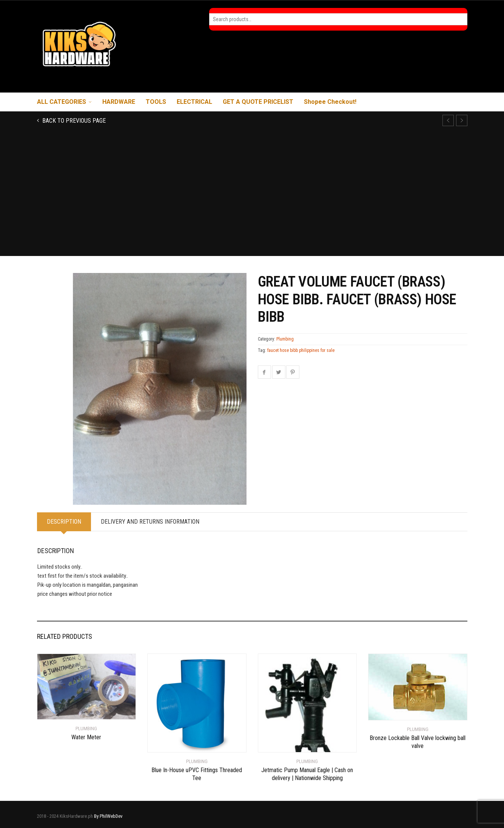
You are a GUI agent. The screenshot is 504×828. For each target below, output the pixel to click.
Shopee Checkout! (330, 102)
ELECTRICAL (194, 102)
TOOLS (156, 102)
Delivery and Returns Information (150, 522)
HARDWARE (119, 102)
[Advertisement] (252, 199)
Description (64, 522)
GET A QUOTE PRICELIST (258, 102)
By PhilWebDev (108, 816)
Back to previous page (73, 121)
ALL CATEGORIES (62, 102)
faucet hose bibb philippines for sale (301, 350)
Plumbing (285, 339)
